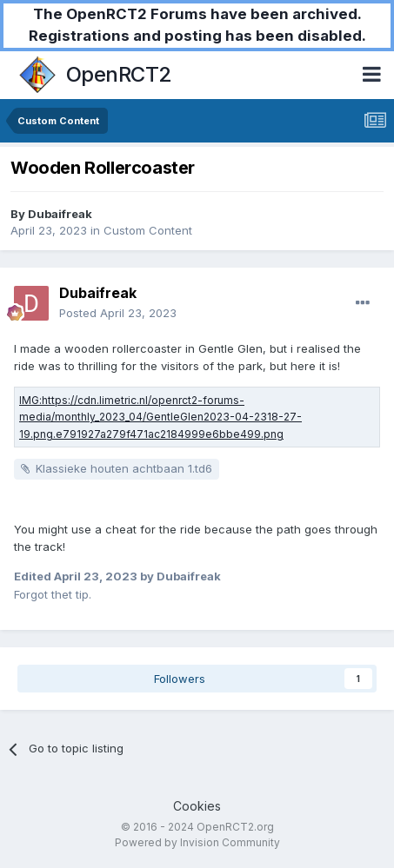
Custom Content (148, 230)
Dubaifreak (60, 214)
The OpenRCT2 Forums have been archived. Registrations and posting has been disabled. (197, 25)
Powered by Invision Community (197, 842)
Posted (118, 313)
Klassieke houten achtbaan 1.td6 (124, 468)
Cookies (197, 806)
